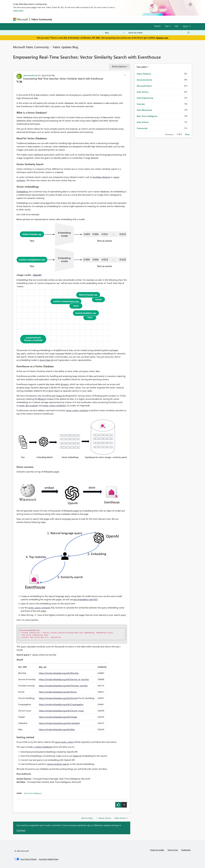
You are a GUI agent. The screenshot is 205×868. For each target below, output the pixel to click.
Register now (162, 38)
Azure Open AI (46, 360)
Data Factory (143, 92)
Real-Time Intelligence (33, 793)
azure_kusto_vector (64, 742)
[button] (125, 76)
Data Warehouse (144, 110)
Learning (116, 19)
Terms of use (173, 850)
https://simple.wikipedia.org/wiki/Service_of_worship (64, 679)
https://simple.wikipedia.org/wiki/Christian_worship (63, 686)
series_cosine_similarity (77, 410)
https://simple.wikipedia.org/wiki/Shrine (58, 692)
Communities (94, 19)
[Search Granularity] (115, 33)
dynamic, (65, 384)
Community (142, 128)
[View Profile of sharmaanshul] (29, 75)
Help (176, 26)
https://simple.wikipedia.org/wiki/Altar (57, 729)
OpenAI (37, 275)
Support (128, 19)
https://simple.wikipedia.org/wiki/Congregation (61, 704)
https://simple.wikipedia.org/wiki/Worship (59, 673)
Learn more (18, 10)
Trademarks (186, 850)
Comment (21, 830)
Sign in (168, 26)
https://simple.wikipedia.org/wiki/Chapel (58, 717)
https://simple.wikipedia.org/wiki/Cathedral (59, 723)
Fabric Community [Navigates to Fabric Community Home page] (42, 19)
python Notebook (44, 747)
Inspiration (70, 19)
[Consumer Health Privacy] (49, 859)
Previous (169, 134)
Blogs (106, 19)
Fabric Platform (144, 74)
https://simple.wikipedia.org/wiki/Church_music (61, 711)
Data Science (143, 122)
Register (158, 26)
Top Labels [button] (142, 67)
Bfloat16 (42, 399)
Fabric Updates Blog (65, 47)
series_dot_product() (29, 405)
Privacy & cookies (157, 850)
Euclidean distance (101, 177)
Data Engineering (145, 98)
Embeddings (22, 191)
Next (187, 134)
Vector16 (61, 396)
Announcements (144, 80)
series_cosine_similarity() (55, 405)
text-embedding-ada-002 (85, 599)
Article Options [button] (119, 66)
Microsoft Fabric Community (31, 47)
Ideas (81, 19)
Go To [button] (185, 26)
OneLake (141, 104)
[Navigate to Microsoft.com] (21, 19)
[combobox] (159, 33)
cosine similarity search (58, 764)
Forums (58, 19)
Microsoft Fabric (144, 86)
